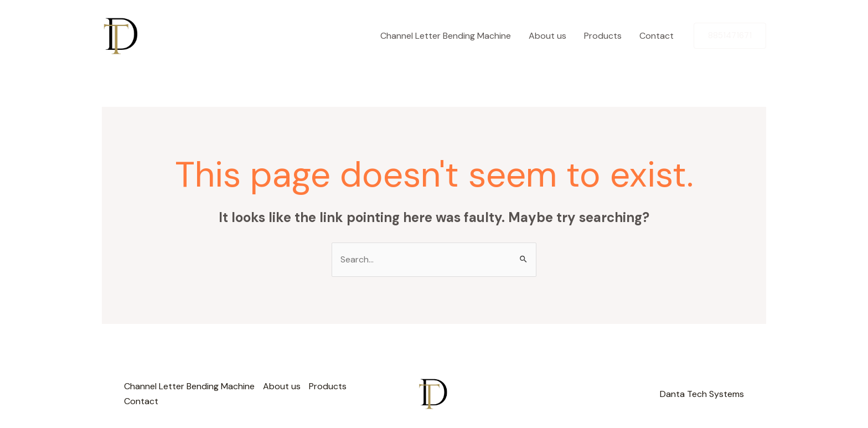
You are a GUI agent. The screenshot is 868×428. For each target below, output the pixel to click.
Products (603, 36)
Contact (657, 36)
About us (547, 36)
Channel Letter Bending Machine (446, 36)
